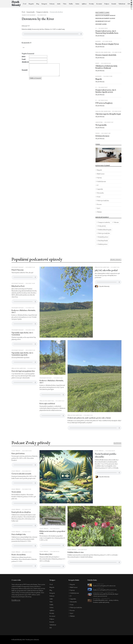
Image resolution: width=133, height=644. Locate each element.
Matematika (100, 193)
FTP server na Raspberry (104, 103)
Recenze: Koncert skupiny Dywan (107, 44)
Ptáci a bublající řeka (19, 541)
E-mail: (24, 59)
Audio (59, 4)
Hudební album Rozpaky (104, 230)
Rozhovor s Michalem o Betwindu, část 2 (24, 318)
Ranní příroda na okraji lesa (21, 519)
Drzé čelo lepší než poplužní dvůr (23, 378)
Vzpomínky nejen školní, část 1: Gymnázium (22, 340)
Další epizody (118, 450)
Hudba (71, 4)
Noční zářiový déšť (46, 561)
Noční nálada (16, 499)
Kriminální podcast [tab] (103, 21)
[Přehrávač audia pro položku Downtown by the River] (53, 34)
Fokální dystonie (101, 181)
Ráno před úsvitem (18, 460)
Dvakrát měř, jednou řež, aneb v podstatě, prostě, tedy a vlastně (89, 425)
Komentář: (25, 70)
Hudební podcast (102, 244)
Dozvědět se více (16, 600)
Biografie (31, 4)
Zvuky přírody (101, 226)
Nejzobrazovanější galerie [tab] (105, 18)
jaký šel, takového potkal (106, 277)
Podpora (107, 4)
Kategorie (44, 4)
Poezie (98, 197)
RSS (129, 4)
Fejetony (99, 178)
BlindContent (100, 174)
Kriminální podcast (102, 237)
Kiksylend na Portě (18, 293)
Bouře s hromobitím (19, 561)
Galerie (77, 4)
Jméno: (24, 57)
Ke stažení (99, 4)
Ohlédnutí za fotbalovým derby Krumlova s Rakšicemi (106, 67)
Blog (38, 4)
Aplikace (84, 4)
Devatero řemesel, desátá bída (106, 55)
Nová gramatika (101, 125)
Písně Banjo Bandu (102, 241)
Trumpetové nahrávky (42, 12)
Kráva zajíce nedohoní (47, 410)
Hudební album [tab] (101, 24)
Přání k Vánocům (18, 277)
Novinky (91, 4)
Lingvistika (99, 189)
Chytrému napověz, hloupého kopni (108, 114)
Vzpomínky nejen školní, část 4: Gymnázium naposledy (22, 361)
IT (97, 185)
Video (65, 4)
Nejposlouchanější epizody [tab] (105, 16)
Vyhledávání (122, 4)
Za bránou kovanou (102, 136)
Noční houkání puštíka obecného (105, 462)
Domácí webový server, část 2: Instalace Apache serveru (106, 91)
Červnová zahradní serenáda (21, 480)
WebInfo (99, 212)
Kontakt (114, 4)
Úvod (25, 4)
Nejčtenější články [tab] (103, 12)
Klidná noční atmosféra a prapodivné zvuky (52, 539)
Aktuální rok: (25, 62)
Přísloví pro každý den (102, 201)
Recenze (99, 204)
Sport (98, 208)
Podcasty (52, 4)
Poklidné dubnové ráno (76, 559)
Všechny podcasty (116, 266)
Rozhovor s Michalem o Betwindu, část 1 (52, 388)
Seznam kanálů (31, 12)
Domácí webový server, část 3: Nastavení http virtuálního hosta (107, 32)
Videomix (115, 222)
